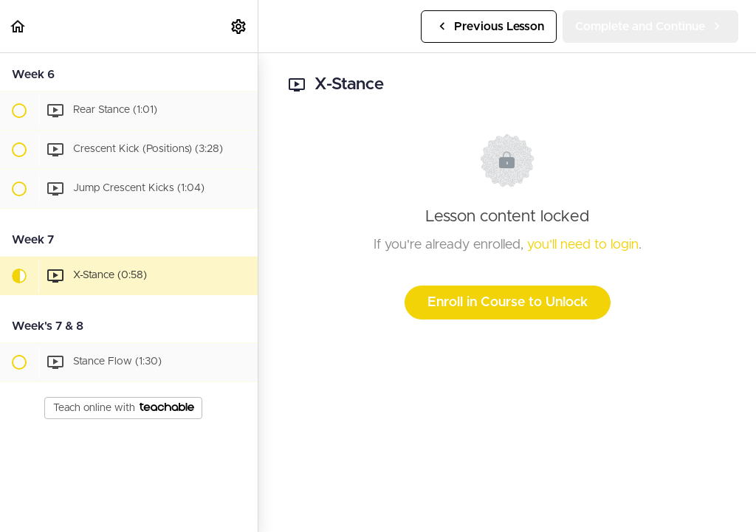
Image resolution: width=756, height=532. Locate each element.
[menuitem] (239, 26)
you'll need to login (583, 245)
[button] (18, 26)
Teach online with (124, 408)
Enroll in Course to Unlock (508, 303)
